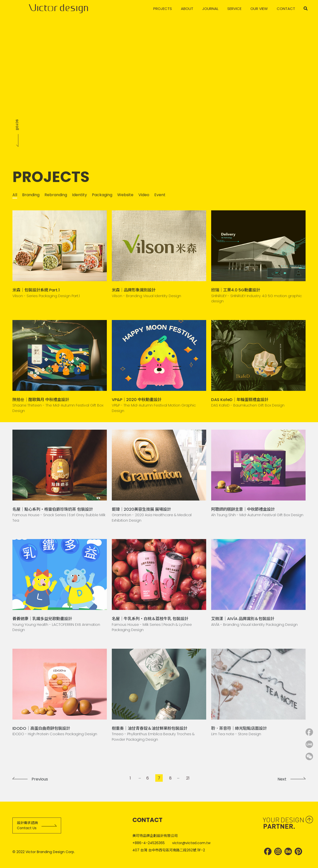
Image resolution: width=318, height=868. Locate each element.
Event (160, 195)
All (15, 195)
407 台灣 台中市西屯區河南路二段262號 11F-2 (169, 850)
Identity (79, 195)
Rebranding (56, 195)
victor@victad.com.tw (191, 843)
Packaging (102, 195)
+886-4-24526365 (149, 843)
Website (125, 195)
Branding (31, 195)
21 (188, 778)
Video (144, 195)
